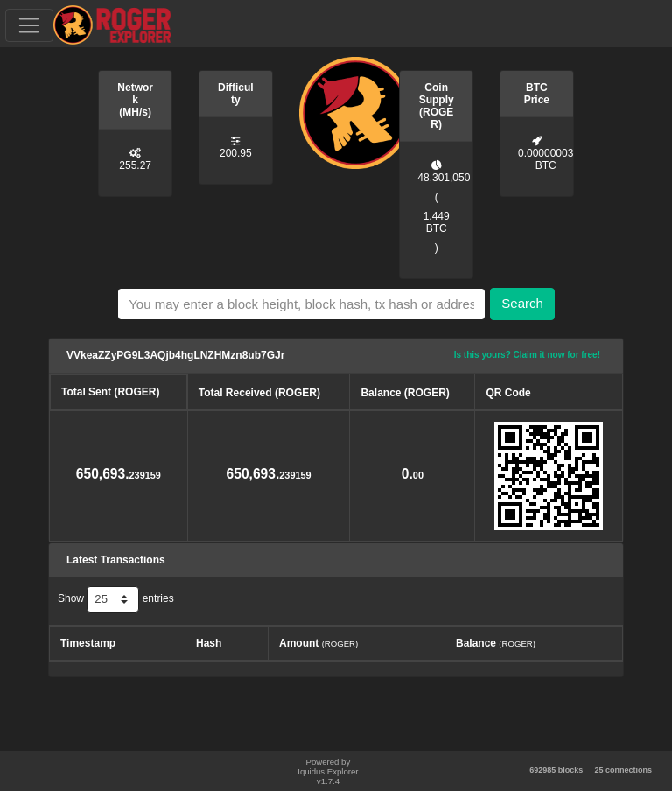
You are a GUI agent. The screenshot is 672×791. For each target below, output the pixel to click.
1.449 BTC (437, 222)
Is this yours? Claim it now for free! (527, 355)
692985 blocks (556, 770)
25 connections (623, 770)
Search (522, 303)
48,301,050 (444, 178)
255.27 (135, 165)
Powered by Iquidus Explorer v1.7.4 (328, 771)
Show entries (116, 599)
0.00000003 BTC (546, 159)
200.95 (236, 153)
